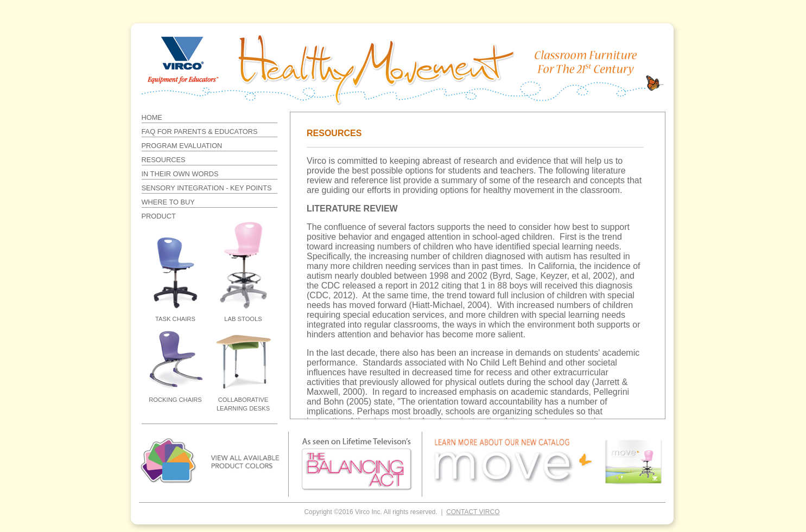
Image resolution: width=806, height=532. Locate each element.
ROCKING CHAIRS (175, 400)
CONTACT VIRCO (473, 512)
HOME (152, 117)
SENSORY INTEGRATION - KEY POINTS (207, 188)
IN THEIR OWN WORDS (180, 174)
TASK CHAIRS (175, 319)
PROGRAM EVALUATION (182, 146)
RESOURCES (164, 160)
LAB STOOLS (243, 319)
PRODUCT (159, 216)
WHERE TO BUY (168, 202)
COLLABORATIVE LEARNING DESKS (243, 404)
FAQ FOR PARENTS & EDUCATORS (200, 132)
